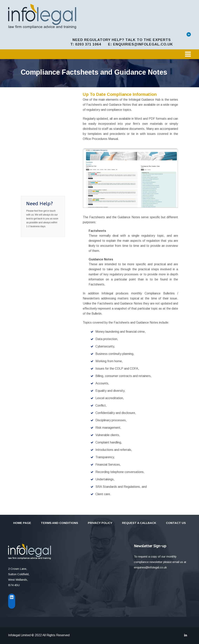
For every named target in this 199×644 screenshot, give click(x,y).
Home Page (22, 523)
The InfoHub (35, 90)
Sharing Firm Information (35, 162)
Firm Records (36, 172)
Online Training (37, 138)
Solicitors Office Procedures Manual (41, 114)
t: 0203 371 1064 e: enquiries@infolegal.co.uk (122, 44)
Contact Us (176, 523)
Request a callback (139, 523)
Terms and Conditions (59, 523)
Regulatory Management (36, 183)
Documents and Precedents (38, 127)
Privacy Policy (100, 523)
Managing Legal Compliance (38, 101)
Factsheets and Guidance (38, 149)
